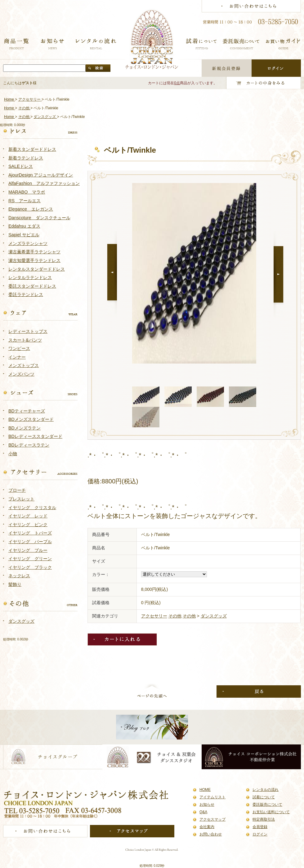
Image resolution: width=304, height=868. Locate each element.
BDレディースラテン (29, 445)
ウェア (40, 313)
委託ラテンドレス (26, 294)
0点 (177, 83)
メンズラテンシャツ (28, 243)
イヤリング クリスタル (32, 508)
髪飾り (15, 584)
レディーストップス (28, 331)
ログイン (260, 834)
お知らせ (207, 805)
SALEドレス (21, 166)
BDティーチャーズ (27, 411)
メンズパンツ (21, 374)
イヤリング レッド (28, 516)
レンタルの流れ (266, 790)
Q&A (203, 812)
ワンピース (19, 348)
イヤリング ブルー (28, 550)
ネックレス (19, 576)
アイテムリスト (212, 797)
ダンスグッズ (214, 616)
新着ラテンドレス (26, 158)
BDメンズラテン (25, 428)
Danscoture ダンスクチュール (39, 218)
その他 (175, 616)
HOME (205, 790)
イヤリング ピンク (28, 525)
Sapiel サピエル (24, 235)
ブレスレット (21, 499)
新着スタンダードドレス (32, 149)
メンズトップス (24, 365)
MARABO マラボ (27, 192)
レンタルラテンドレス (30, 277)
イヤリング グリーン (30, 559)
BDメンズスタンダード (31, 419)
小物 (13, 454)
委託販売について (267, 805)
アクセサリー (154, 616)
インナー (17, 357)
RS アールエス (25, 201)
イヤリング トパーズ (30, 533)
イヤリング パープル (30, 542)
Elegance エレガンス (31, 209)
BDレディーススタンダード (35, 436)
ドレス (40, 131)
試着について (264, 797)
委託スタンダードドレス (32, 286)
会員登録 (260, 827)
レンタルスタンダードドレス (37, 269)
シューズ (40, 393)
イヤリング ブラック (30, 567)
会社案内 (207, 827)
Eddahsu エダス (24, 226)
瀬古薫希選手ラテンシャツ (34, 252)
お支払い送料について (271, 812)
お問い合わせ (211, 834)
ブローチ (17, 490)
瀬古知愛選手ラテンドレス (34, 260)
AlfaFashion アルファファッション (44, 183)
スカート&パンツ (25, 340)
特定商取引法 (264, 819)
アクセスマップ (212, 819)
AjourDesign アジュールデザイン (41, 175)
